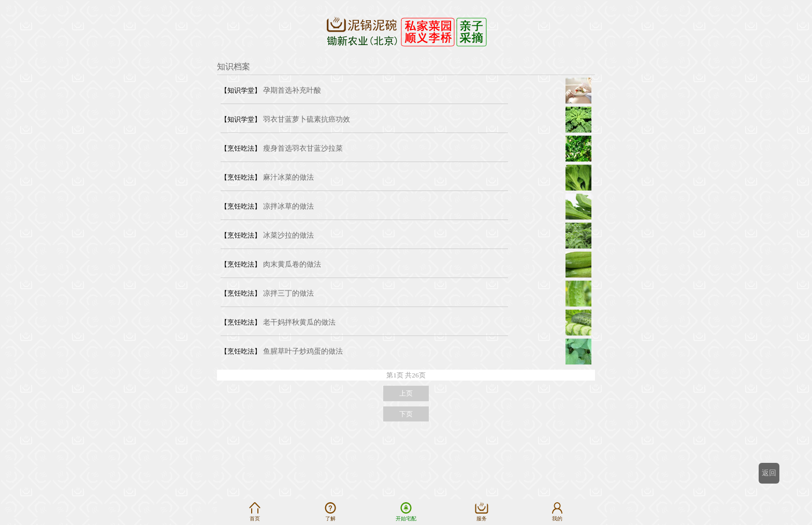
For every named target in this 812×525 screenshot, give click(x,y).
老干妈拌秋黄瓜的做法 (299, 322)
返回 (769, 473)
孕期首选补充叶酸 (292, 90)
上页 (406, 393)
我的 (557, 512)
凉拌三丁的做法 (288, 293)
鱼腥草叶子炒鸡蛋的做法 (303, 351)
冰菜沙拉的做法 (288, 235)
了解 (330, 512)
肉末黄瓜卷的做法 (292, 264)
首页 (255, 512)
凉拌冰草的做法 (288, 206)
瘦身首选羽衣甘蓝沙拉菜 (303, 148)
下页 (406, 414)
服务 (482, 512)
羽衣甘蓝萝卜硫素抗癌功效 (307, 119)
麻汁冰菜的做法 (288, 177)
